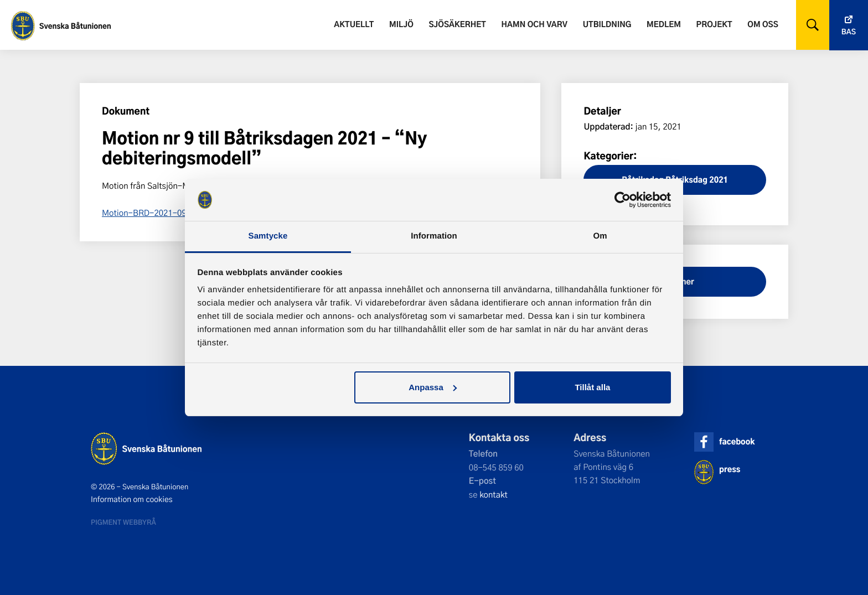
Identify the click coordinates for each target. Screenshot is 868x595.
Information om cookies (132, 499)
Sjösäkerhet (457, 24)
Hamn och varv (534, 24)
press (730, 469)
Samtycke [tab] (268, 236)
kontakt (494, 494)
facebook (737, 441)
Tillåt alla (592, 387)
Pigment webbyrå (123, 522)
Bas (849, 32)
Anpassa (433, 387)
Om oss (763, 24)
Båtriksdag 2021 (697, 180)
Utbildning (607, 24)
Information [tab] (434, 236)
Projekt (714, 24)
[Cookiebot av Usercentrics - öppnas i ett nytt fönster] (622, 200)
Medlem (664, 24)
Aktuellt (354, 24)
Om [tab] (600, 236)
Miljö (401, 24)
